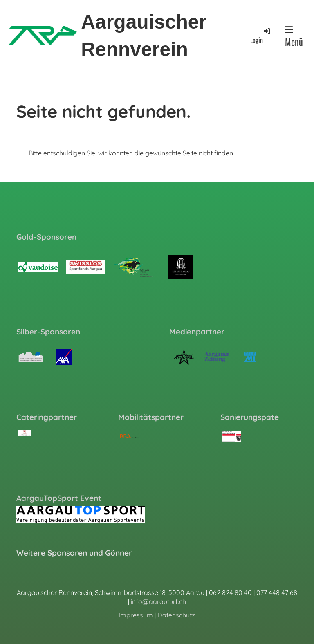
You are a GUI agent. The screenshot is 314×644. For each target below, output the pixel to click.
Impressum (136, 615)
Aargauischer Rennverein (144, 36)
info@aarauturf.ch (158, 601)
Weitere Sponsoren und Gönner (74, 553)
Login (261, 36)
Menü (294, 37)
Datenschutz (176, 615)
